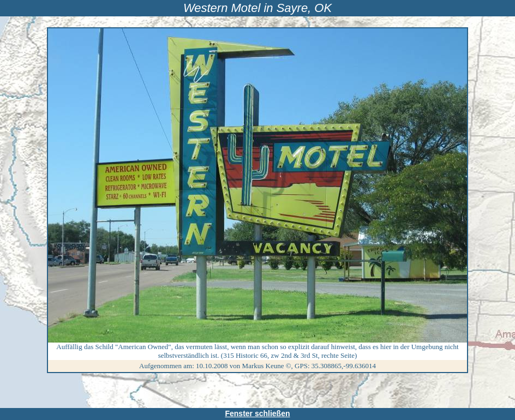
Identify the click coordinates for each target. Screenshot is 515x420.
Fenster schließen (257, 413)
